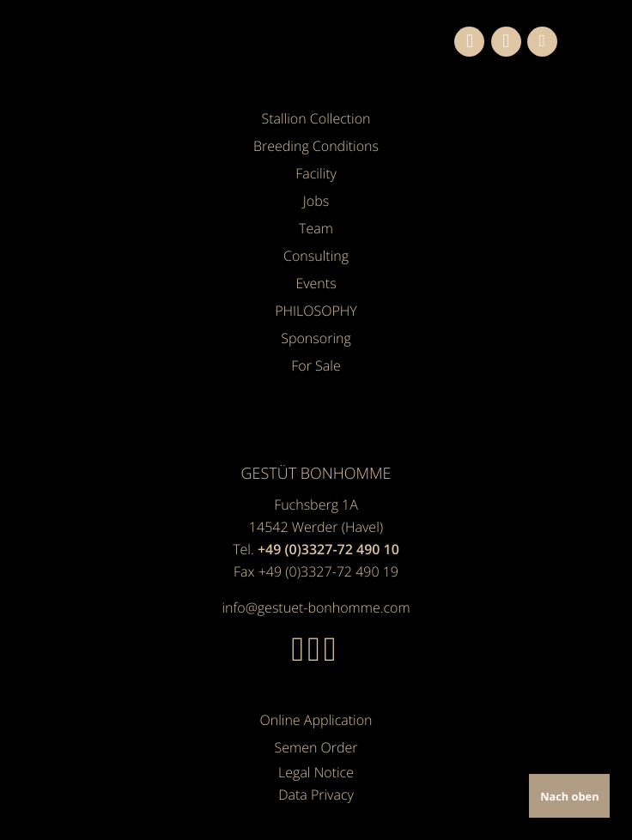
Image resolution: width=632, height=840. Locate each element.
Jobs (316, 201)
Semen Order (316, 747)
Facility (316, 173)
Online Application (316, 720)
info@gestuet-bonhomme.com (316, 607)
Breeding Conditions (316, 146)
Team (316, 228)
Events (316, 283)
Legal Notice (316, 772)
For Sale (316, 366)
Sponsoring (316, 338)
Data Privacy (316, 795)
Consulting (316, 256)
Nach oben (569, 796)
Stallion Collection (316, 118)
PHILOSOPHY (316, 311)
